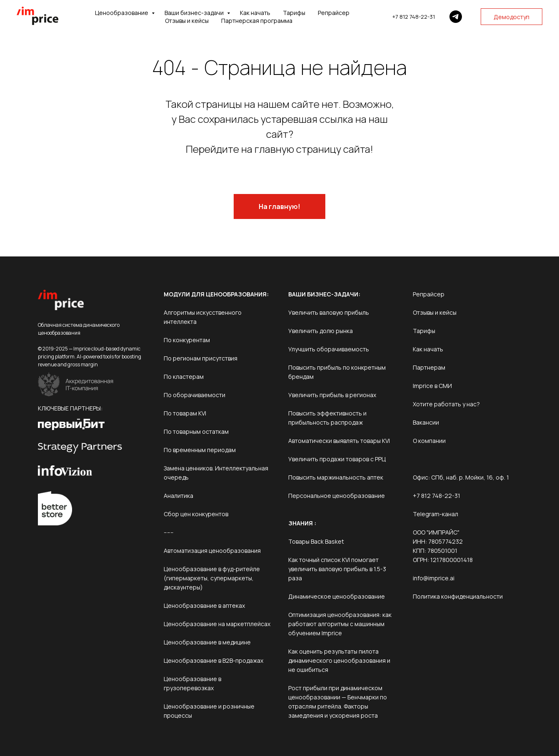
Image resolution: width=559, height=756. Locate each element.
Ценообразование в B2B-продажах (213, 660)
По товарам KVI (185, 413)
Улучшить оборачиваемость (329, 349)
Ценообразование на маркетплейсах (217, 624)
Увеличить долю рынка (321, 331)
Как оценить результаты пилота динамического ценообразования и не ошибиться (339, 660)
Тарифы (294, 13)
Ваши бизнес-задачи (195, 13)
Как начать (255, 13)
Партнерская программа (257, 21)
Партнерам (429, 367)
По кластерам (184, 377)
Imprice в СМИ (432, 386)
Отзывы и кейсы (187, 21)
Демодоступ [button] (512, 17)
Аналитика (178, 496)
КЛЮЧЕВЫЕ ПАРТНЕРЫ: (70, 408)
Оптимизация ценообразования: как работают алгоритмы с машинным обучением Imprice (340, 624)
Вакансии (426, 422)
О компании (429, 441)
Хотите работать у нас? (446, 404)
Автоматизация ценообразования (212, 551)
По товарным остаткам (196, 431)
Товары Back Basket (316, 541)
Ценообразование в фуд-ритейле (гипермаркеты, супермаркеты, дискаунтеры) (212, 578)
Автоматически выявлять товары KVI (339, 441)
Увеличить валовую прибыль (329, 312)
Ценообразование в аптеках (204, 606)
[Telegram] (456, 17)
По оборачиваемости (195, 395)
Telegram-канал (435, 514)
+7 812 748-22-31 (414, 17)
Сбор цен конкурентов (196, 514)
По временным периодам (200, 450)
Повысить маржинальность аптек (336, 477)
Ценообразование (122, 13)
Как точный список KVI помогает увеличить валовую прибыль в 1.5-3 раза (337, 569)
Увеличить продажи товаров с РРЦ (337, 459)
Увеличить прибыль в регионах (332, 395)
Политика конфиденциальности (458, 596)
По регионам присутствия (201, 358)
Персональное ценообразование (337, 496)
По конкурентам (187, 340)
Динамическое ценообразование (337, 596)
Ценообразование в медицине (207, 642)
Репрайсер (334, 13)
